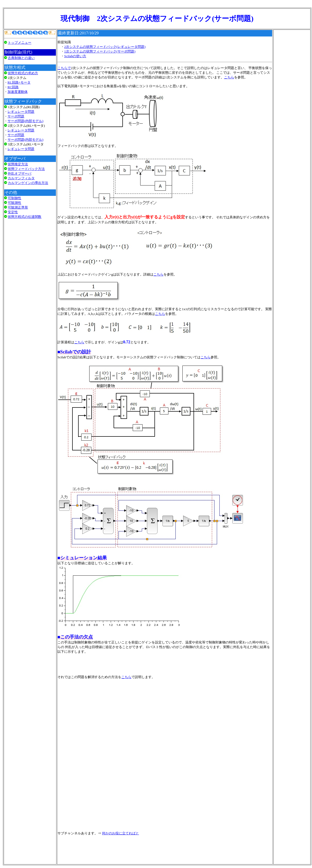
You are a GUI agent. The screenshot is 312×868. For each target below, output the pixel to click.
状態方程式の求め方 (23, 73)
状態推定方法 (18, 164)
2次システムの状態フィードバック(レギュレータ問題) (105, 47)
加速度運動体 (18, 92)
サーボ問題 (16, 116)
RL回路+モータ (19, 82)
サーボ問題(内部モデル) (25, 121)
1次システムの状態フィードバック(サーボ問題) (100, 51)
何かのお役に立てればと (120, 833)
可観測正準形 (18, 207)
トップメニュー (20, 43)
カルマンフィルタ (21, 178)
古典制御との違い (21, 58)
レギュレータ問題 (21, 112)
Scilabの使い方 (75, 56)
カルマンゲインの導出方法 (28, 183)
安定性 (13, 212)
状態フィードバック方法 (26, 169)
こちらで (64, 68)
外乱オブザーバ (20, 173)
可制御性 (14, 198)
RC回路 (13, 87)
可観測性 (14, 203)
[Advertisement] (30, 288)
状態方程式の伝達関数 (25, 217)
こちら (229, 77)
